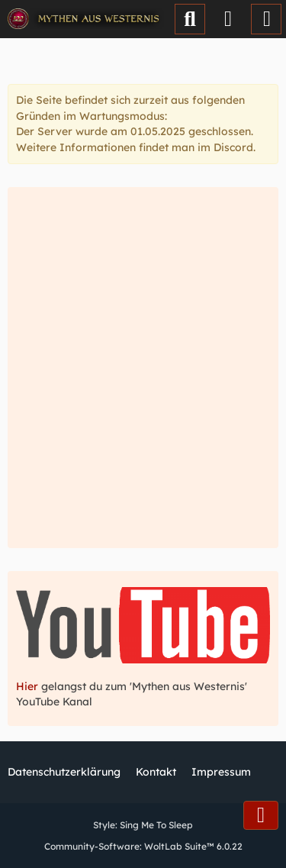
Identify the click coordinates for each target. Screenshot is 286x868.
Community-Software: (143, 846)
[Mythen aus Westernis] (86, 19)
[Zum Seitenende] (261, 815)
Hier (29, 686)
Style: (143, 825)
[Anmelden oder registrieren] (228, 19)
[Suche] (190, 19)
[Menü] (266, 19)
